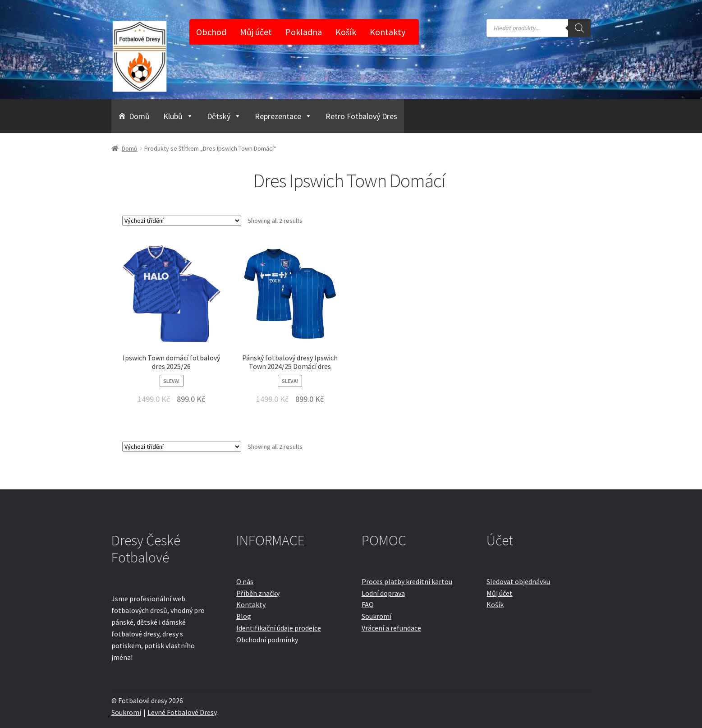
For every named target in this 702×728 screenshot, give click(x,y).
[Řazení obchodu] (182, 221)
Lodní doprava (383, 593)
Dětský (224, 116)
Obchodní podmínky (267, 640)
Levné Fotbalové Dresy (182, 712)
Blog (244, 616)
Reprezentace (283, 116)
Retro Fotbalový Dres (361, 116)
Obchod (211, 32)
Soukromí (376, 616)
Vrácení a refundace (391, 628)
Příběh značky (258, 593)
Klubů (178, 116)
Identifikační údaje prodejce (279, 628)
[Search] (579, 28)
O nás (245, 581)
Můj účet (256, 32)
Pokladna (304, 32)
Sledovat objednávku (518, 581)
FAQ (368, 604)
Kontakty (388, 32)
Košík (346, 32)
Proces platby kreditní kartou (407, 581)
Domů (139, 116)
